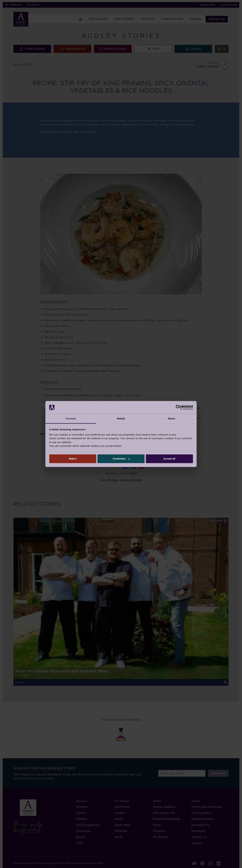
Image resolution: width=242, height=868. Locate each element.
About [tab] (171, 418)
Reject (73, 459)
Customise (121, 459)
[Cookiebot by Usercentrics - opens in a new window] (178, 407)
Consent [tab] (71, 418)
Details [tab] (121, 418)
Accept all (169, 459)
